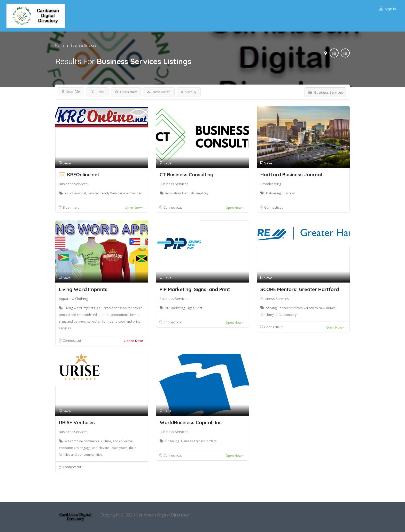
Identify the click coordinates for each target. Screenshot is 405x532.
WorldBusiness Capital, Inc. (191, 422)
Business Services (73, 184)
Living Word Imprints (83, 289)
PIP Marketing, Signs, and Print (195, 289)
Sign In (390, 9)
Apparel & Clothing (73, 299)
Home (60, 45)
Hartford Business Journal (291, 174)
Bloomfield (71, 207)
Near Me (71, 91)
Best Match (159, 92)
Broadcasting (271, 184)
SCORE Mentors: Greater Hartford (300, 289)
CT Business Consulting (186, 174)
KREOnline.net (83, 174)
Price (98, 92)
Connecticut (173, 207)
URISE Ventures (77, 422)
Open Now (126, 92)
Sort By (189, 92)
